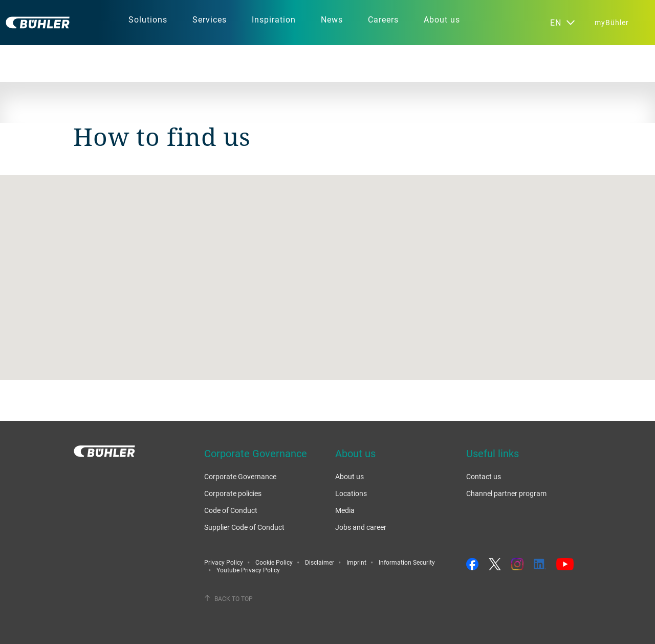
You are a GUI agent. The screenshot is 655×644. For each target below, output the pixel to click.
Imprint (356, 562)
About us (350, 476)
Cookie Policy (274, 562)
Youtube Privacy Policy (248, 570)
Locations (351, 493)
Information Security (407, 562)
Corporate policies (233, 493)
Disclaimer (320, 562)
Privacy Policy (224, 562)
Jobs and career (361, 527)
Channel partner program (506, 493)
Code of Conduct (231, 510)
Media (345, 510)
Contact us (484, 476)
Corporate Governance (240, 476)
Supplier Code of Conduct (244, 527)
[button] (327, 268)
